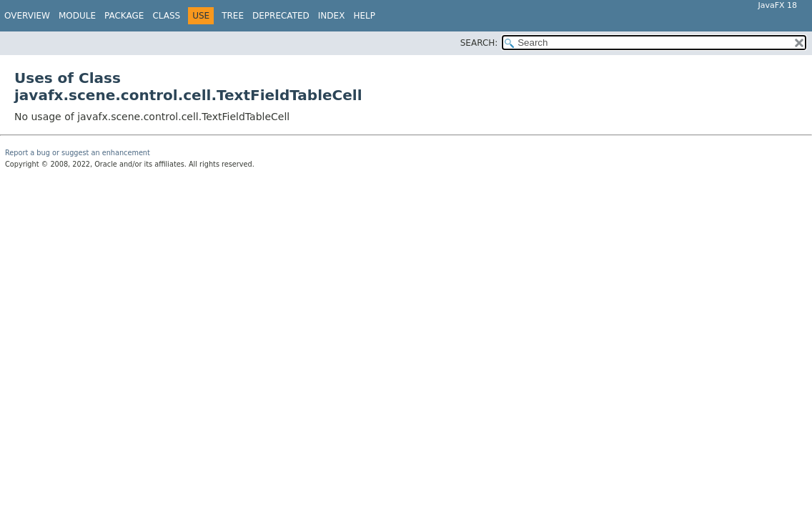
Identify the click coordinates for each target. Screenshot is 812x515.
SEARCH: (479, 43)
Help (364, 16)
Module (77, 16)
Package (124, 16)
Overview (27, 16)
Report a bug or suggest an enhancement (78, 153)
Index (332, 16)
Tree (233, 16)
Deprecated (281, 16)
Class (166, 16)
